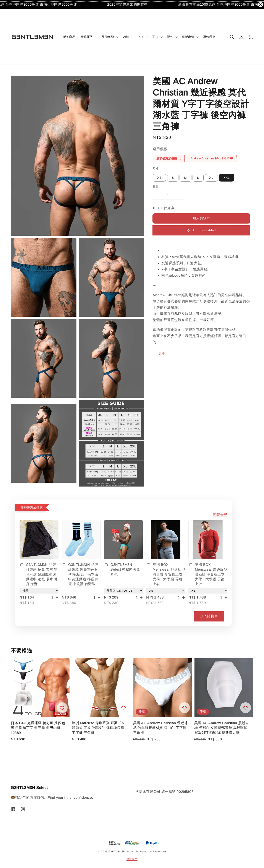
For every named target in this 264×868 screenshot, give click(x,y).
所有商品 (69, 37)
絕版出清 (188, 37)
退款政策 (132, 859)
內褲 (126, 37)
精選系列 (87, 37)
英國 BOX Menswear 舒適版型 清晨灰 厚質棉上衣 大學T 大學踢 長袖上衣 (166, 574)
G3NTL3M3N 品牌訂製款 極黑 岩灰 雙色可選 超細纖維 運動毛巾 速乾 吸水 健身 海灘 (39, 574)
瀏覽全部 (220, 515)
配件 (170, 37)
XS (159, 178)
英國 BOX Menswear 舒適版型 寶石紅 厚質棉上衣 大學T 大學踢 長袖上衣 (208, 574)
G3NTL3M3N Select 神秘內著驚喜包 (122, 569)
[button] (232, 37)
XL (211, 178)
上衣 (141, 37)
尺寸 (156, 169)
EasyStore (159, 852)
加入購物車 (201, 218)
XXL (227, 178)
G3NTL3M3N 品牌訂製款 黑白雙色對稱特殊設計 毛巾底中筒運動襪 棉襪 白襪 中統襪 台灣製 (80, 574)
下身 (155, 37)
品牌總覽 (108, 37)
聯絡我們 (209, 37)
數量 (156, 187)
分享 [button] (159, 354)
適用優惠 (160, 149)
